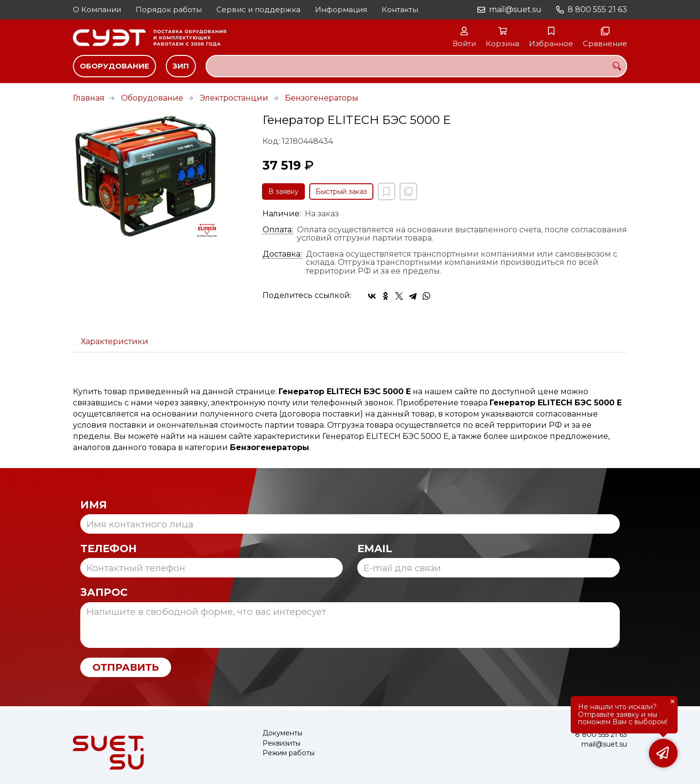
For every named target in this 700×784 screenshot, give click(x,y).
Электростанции (234, 98)
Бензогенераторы (322, 98)
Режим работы (289, 753)
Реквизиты (281, 743)
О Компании (97, 9)
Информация (341, 9)
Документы (282, 733)
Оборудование (114, 66)
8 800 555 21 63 (597, 9)
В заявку (283, 192)
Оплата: (278, 230)
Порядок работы (169, 9)
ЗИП (181, 66)
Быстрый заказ (341, 192)
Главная (89, 98)
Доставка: (282, 254)
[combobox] (416, 66)
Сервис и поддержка (258, 9)
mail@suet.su (515, 9)
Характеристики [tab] (114, 341)
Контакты (400, 9)
